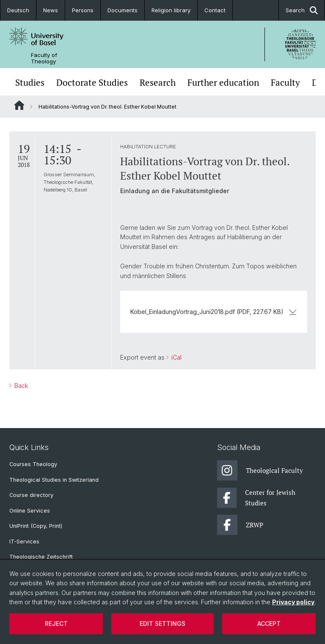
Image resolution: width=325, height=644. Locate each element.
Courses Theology (33, 464)
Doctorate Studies (92, 83)
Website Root (19, 105)
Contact (215, 10)
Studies (30, 83)
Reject (56, 624)
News (51, 10)
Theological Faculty (260, 470)
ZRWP (240, 525)
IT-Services (24, 542)
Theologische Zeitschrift (41, 557)
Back (20, 386)
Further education (223, 83)
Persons (83, 10)
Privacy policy (293, 602)
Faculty (285, 83)
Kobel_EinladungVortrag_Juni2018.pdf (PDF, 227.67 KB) (214, 312)
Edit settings (162, 624)
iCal (176, 357)
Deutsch (18, 10)
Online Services (30, 511)
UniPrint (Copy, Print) (36, 526)
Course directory (31, 495)
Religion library (171, 10)
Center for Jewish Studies (256, 498)
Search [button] (302, 10)
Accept (269, 624)
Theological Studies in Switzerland (54, 480)
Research (158, 83)
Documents (123, 10)
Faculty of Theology (44, 58)
